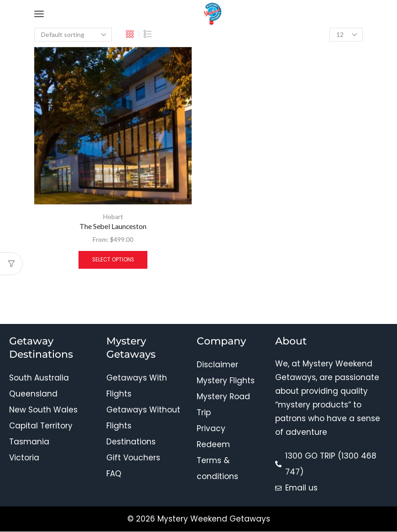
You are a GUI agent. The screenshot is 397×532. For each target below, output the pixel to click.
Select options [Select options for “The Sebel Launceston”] (113, 260)
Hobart (113, 216)
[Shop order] (73, 35)
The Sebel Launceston (113, 227)
